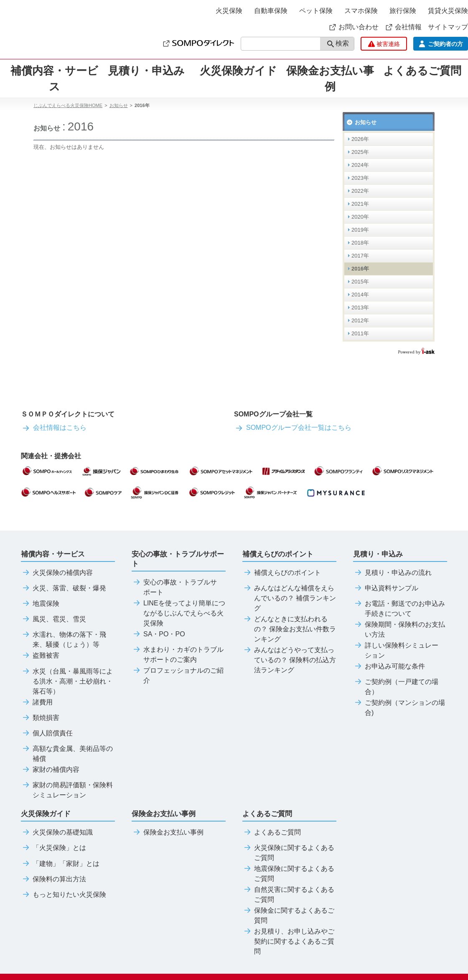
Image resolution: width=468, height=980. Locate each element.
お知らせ (119, 105)
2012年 (360, 320)
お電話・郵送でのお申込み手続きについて (399, 609)
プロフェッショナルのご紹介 (178, 676)
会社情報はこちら (54, 427)
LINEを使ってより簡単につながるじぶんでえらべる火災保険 (178, 613)
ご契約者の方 (441, 44)
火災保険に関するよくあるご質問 (288, 853)
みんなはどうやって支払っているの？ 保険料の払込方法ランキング (289, 660)
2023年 (360, 178)
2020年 (360, 217)
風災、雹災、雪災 (53, 619)
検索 (338, 44)
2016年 (360, 269)
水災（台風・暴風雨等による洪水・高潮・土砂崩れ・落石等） (67, 681)
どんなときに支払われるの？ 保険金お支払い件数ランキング (289, 629)
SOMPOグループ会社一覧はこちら (293, 427)
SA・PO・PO (158, 634)
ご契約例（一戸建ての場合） (396, 687)
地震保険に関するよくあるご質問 (288, 874)
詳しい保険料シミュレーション (396, 651)
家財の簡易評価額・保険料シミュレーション (67, 790)
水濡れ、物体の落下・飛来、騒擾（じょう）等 (64, 640)
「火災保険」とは (53, 848)
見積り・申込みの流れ (392, 573)
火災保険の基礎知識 (57, 832)
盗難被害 (40, 656)
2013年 (360, 308)
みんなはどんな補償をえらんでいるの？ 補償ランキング (289, 598)
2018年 (360, 243)
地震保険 (40, 604)
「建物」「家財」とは (60, 864)
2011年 (360, 333)
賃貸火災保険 (448, 11)
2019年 (360, 230)
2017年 (360, 256)
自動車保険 (271, 11)
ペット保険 (316, 11)
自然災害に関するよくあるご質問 (288, 895)
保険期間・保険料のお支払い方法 (399, 630)
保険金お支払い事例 (330, 79)
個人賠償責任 (47, 733)
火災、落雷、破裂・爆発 (64, 588)
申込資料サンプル (386, 588)
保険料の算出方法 (53, 879)
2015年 (360, 282)
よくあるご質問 (272, 832)
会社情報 (403, 27)
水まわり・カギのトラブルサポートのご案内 (178, 655)
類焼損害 (40, 718)
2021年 (360, 204)
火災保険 (229, 11)
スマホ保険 (361, 11)
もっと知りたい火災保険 (64, 895)
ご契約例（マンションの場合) (399, 708)
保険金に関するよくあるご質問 (288, 916)
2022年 (360, 191)
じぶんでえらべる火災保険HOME (68, 105)
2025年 (360, 152)
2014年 (360, 295)
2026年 (360, 139)
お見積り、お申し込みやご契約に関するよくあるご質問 (288, 942)
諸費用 (37, 702)
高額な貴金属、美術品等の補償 (67, 754)
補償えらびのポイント (282, 573)
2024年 (360, 165)
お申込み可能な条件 (389, 666)
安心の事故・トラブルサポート (174, 587)
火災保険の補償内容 (57, 573)
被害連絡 (384, 44)
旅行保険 (403, 11)
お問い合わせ (354, 27)
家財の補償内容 (50, 770)
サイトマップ (448, 27)
